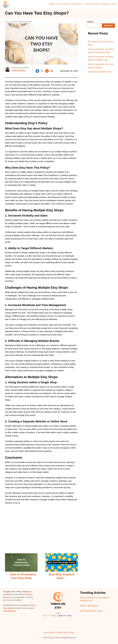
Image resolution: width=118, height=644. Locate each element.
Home (7, 22)
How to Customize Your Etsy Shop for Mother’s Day (101, 58)
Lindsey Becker (19, 70)
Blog (11, 22)
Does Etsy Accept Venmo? (100, 72)
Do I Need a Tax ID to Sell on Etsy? (101, 43)
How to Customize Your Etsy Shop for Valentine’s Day (101, 51)
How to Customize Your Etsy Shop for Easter (101, 66)
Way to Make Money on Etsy (91, 611)
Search (90, 22)
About (52, 633)
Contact (59, 633)
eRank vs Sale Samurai (89, 606)
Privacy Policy (69, 633)
